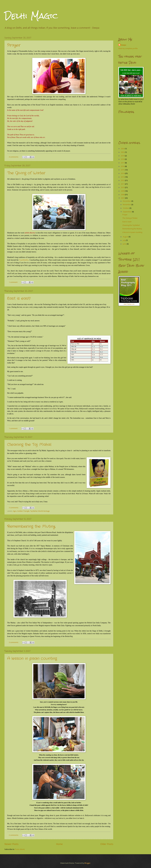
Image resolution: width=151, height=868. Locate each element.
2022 (123, 152)
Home (59, 844)
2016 (123, 166)
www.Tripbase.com (129, 304)
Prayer (14, 45)
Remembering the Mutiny (31, 527)
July (124, 240)
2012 (123, 180)
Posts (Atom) (20, 849)
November (127, 204)
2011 (123, 184)
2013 (123, 177)
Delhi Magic (31, 16)
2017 (123, 163)
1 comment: (13, 282)
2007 (123, 198)
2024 (123, 149)
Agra (15, 511)
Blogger (87, 863)
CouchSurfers (24, 260)
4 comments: (14, 157)
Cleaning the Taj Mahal (29, 445)
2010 (123, 187)
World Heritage (44, 511)
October (126, 208)
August (126, 237)
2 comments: (14, 835)
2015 (123, 170)
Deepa (123, 45)
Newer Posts (11, 844)
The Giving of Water (26, 173)
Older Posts (107, 844)
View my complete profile (128, 48)
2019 (123, 156)
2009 (123, 191)
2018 (123, 159)
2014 (123, 173)
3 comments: (14, 508)
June (125, 244)
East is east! (19, 299)
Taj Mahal (34, 511)
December (127, 201)
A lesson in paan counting (32, 659)
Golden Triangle (23, 511)
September (127, 212)
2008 (123, 195)
